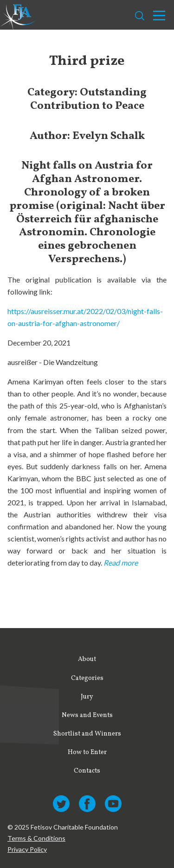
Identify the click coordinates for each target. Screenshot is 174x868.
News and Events (87, 715)
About (87, 659)
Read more (121, 563)
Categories (87, 678)
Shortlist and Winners (87, 734)
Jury (87, 697)
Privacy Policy (27, 849)
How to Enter (87, 752)
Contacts (87, 771)
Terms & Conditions (36, 838)
